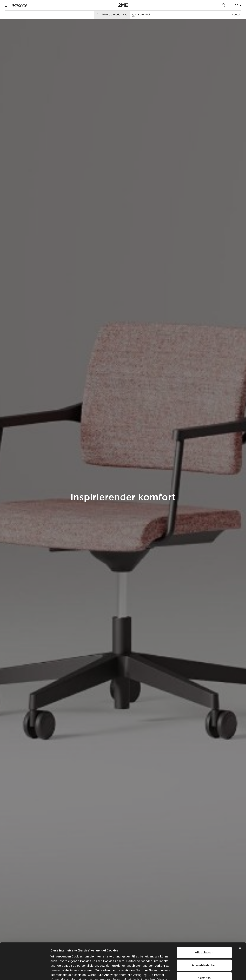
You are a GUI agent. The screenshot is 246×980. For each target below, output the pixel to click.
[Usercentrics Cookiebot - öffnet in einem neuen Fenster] (25, 973)
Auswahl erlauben (204, 934)
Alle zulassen (204, 921)
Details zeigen (204, 972)
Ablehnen (204, 946)
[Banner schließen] (240, 917)
